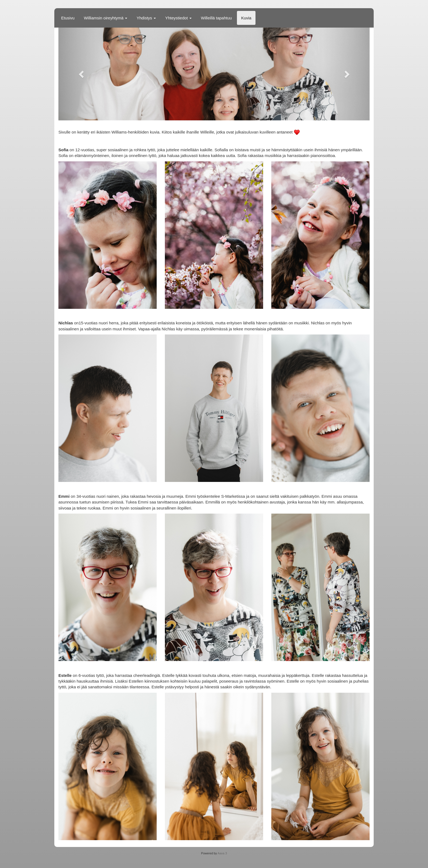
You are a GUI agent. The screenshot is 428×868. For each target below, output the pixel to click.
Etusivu (68, 18)
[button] (82, 74)
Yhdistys (146, 18)
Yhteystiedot (178, 18)
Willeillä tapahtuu (216, 18)
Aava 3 (222, 853)
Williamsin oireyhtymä (105, 18)
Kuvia (246, 18)
